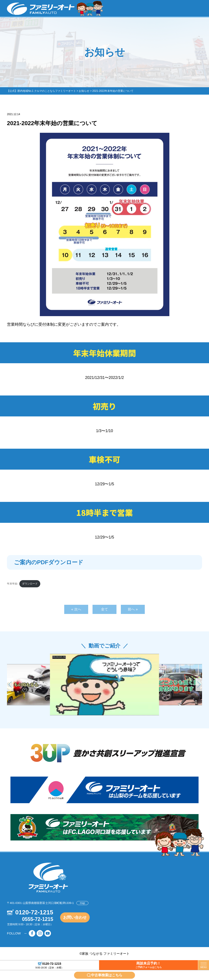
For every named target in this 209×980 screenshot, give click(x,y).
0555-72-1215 (38, 919)
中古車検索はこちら (107, 975)
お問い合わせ (75, 917)
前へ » (133, 609)
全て (104, 609)
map (82, 903)
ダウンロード (30, 584)
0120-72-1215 (52, 963)
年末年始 (12, 584)
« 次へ (76, 609)
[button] (199, 685)
